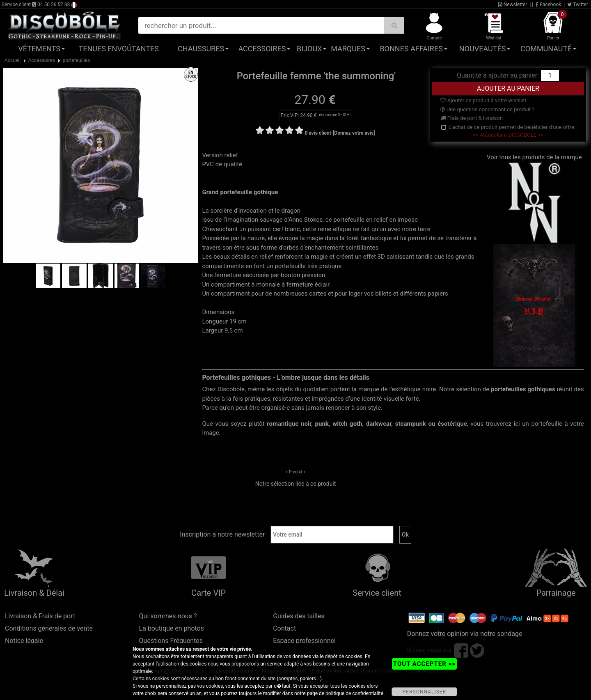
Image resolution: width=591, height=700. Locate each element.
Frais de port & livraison (472, 118)
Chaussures (201, 49)
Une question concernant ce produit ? (487, 109)
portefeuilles (77, 60)
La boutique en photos (172, 628)
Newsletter (513, 5)
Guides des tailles (299, 616)
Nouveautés (483, 49)
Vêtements (39, 49)
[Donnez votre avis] (354, 133)
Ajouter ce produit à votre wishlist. (484, 100)
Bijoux (309, 49)
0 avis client (318, 133)
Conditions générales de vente (49, 628)
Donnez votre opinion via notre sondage (465, 634)
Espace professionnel (304, 641)
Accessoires (262, 49)
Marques (348, 49)
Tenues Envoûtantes (119, 49)
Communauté (546, 49)
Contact (284, 628)
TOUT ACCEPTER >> (424, 664)
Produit (295, 472)
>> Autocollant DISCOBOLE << (508, 135)
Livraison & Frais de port (40, 616)
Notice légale (24, 641)
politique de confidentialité (354, 693)
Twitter (578, 5)
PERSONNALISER (424, 692)
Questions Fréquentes (171, 641)
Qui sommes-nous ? (168, 616)
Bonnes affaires (411, 49)
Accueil (13, 60)
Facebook (548, 5)
